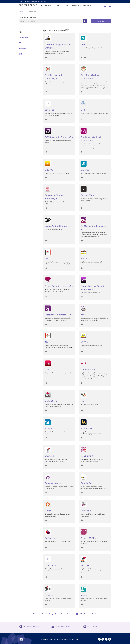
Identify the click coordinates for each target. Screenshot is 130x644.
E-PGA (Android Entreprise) (58, 137)
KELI (83, 45)
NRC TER (85, 566)
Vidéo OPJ (50, 401)
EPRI (83, 110)
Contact (78, 639)
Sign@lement (87, 456)
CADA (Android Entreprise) (58, 226)
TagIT (83, 401)
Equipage (50, 110)
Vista (47, 370)
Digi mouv (86, 170)
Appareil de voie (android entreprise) (93, 288)
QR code (85, 511)
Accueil (21, 12)
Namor (48, 595)
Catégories (23, 37)
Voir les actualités (91, 626)
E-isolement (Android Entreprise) (91, 139)
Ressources (76, 5)
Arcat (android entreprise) (57, 315)
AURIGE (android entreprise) (94, 226)
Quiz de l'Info (87, 483)
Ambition (87, 5)
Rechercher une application (28, 17)
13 (81, 614)
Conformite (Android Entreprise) (55, 197)
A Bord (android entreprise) (58, 286)
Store (67, 5)
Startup (58, 5)
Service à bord (52, 483)
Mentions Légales (69, 639)
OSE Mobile (51, 566)
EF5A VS (49, 170)
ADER (84, 342)
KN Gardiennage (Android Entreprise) (57, 46)
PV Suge (49, 538)
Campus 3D (86, 195)
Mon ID (84, 595)
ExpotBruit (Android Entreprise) (90, 77)
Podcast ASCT (88, 538)
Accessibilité (45, 639)
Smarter (49, 456)
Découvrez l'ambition (61, 626)
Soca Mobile (87, 428)
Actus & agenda (47, 5)
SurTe (48, 428)
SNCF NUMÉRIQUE (28, 5)
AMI (83, 315)
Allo (47, 259)
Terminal (22, 48)
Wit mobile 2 (87, 370)
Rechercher (101, 21)
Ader (83, 259)
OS (20, 43)
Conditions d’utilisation (56, 639)
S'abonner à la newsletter (30, 626)
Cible (21, 54)
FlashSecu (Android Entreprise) (54, 77)
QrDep (48, 511)
